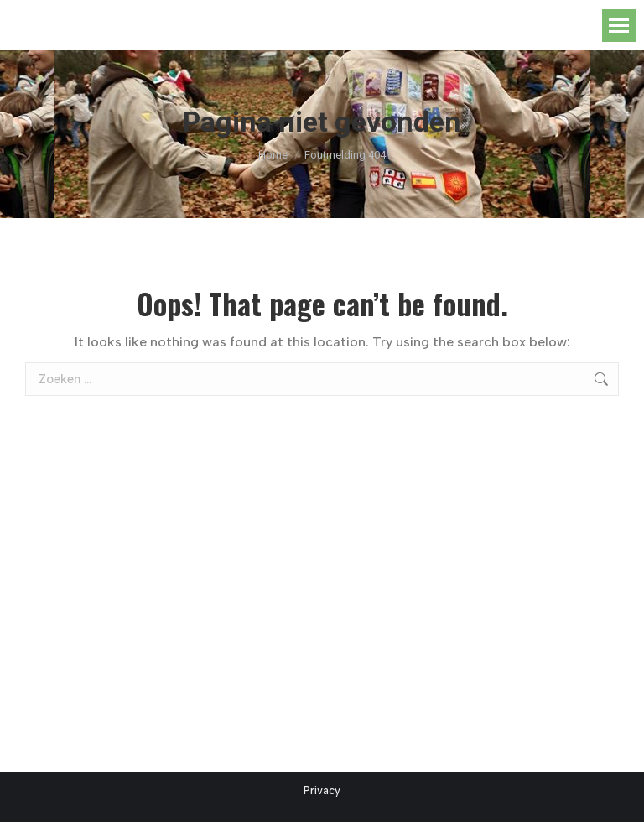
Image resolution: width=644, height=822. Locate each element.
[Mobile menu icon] (619, 26)
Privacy (322, 791)
